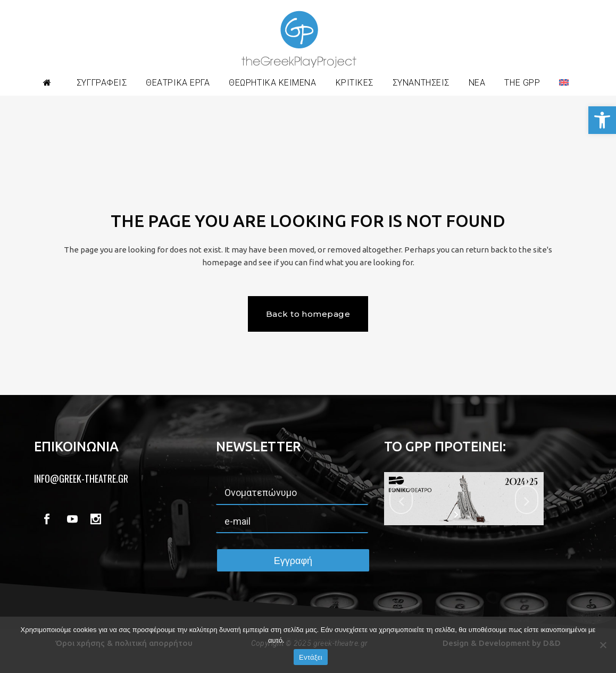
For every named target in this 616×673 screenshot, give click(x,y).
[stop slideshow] (471, 515)
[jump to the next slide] (527, 500)
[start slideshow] (457, 515)
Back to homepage (308, 314)
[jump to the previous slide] (401, 500)
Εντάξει (311, 657)
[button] (602, 120)
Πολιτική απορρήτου (317, 640)
